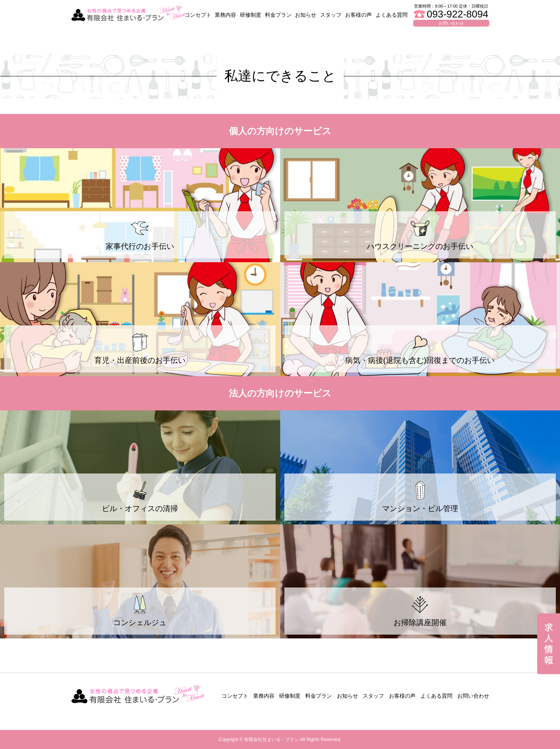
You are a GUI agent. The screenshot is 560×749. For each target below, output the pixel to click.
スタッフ (331, 15)
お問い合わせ (473, 696)
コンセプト (198, 15)
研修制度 (251, 15)
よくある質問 (392, 15)
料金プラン (278, 15)
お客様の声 (359, 15)
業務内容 (225, 15)
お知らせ (306, 15)
